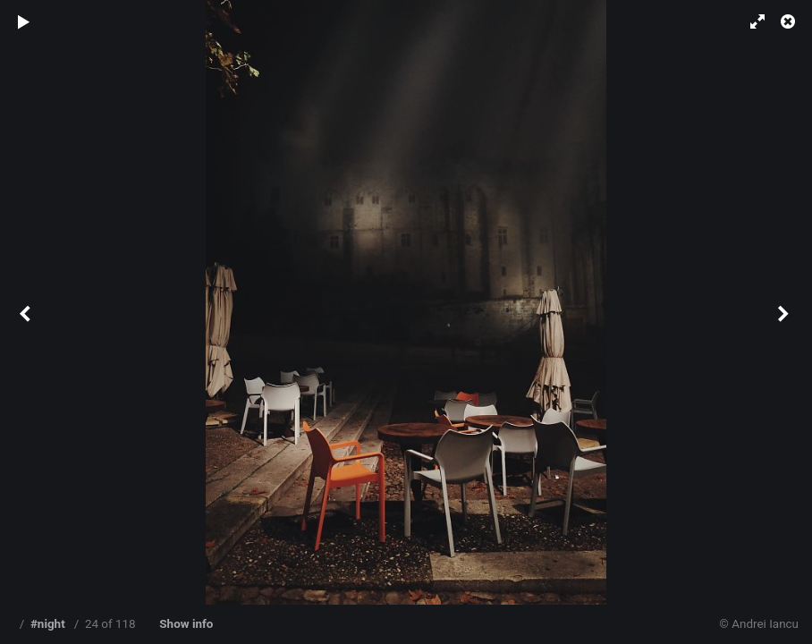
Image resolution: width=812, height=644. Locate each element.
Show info (186, 624)
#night (48, 624)
